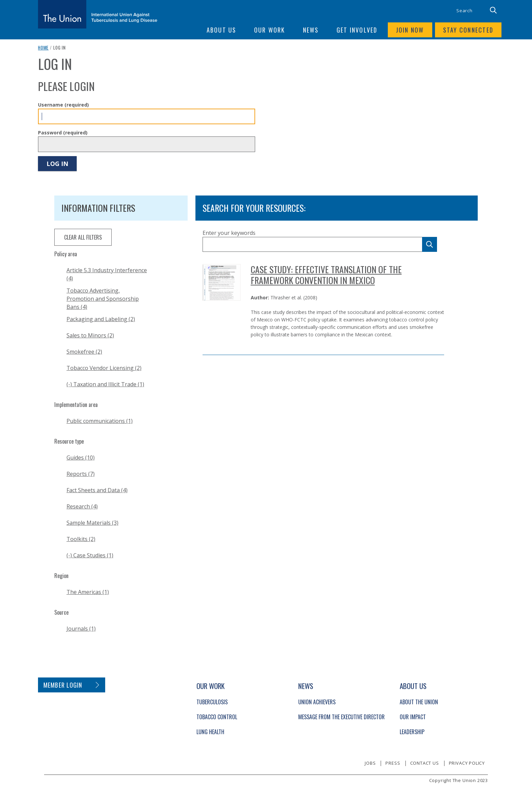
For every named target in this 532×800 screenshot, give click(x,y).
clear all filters (83, 237)
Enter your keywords (229, 233)
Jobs (370, 763)
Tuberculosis (212, 702)
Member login (63, 685)
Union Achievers (317, 702)
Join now (410, 30)
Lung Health (210, 732)
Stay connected (468, 30)
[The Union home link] (98, 14)
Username (63, 105)
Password (63, 133)
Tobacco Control (217, 717)
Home (43, 48)
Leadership (412, 732)
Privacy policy (467, 763)
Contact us (425, 763)
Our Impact (413, 717)
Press (393, 763)
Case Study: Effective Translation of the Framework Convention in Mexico (326, 275)
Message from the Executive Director (341, 717)
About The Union (419, 702)
